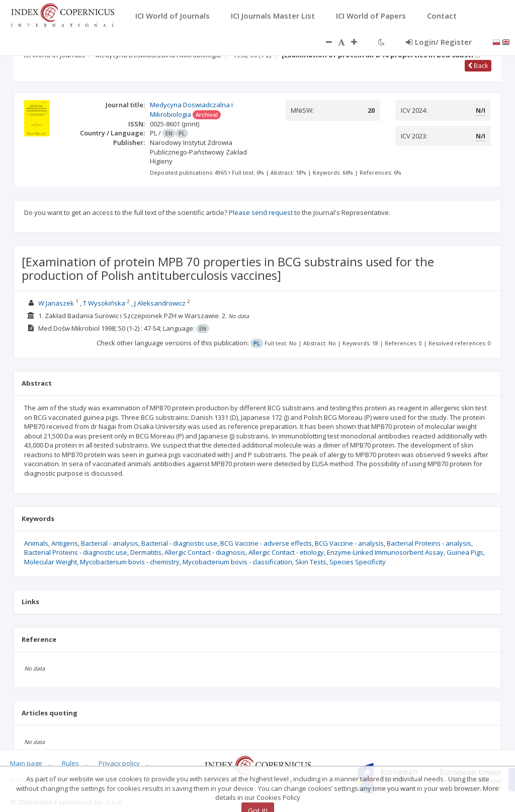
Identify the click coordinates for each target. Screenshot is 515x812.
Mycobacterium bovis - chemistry (130, 562)
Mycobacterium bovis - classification (237, 562)
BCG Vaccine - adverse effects (266, 543)
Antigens (65, 543)
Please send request (261, 212)
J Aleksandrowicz (160, 303)
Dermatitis (146, 552)
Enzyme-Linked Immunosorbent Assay (385, 552)
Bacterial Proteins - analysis (429, 543)
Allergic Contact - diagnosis (205, 552)
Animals (36, 543)
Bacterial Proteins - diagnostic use (76, 552)
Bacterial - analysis (110, 543)
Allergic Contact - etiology (286, 552)
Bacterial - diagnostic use (179, 543)
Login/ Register (439, 42)
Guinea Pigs (465, 552)
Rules (70, 763)
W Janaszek (56, 303)
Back (478, 65)
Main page (26, 763)
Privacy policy (119, 763)
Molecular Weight (51, 562)
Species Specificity (358, 562)
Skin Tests (311, 562)
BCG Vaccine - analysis (349, 543)
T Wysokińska (104, 303)
